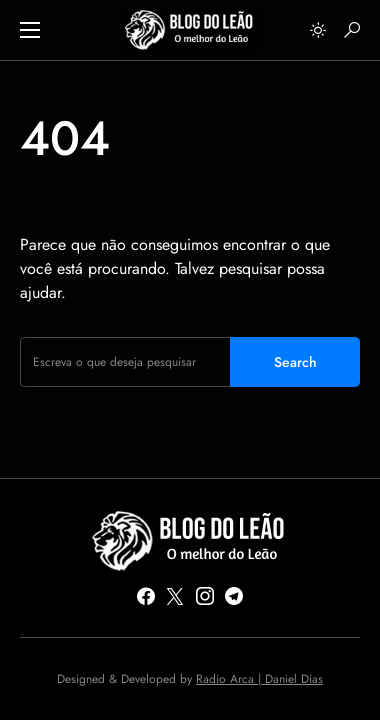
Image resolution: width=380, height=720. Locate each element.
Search (295, 362)
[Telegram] (234, 596)
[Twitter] (175, 596)
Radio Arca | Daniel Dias (259, 679)
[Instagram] (205, 596)
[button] (30, 30)
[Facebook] (146, 596)
